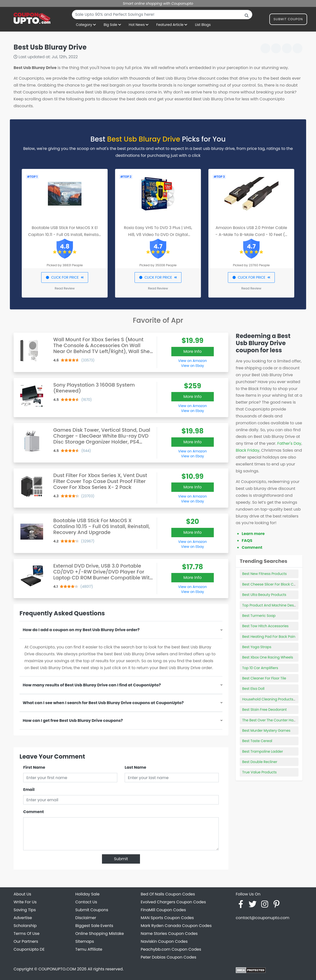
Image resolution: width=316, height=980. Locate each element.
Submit (121, 859)
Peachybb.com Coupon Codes (171, 949)
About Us (22, 894)
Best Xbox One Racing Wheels (268, 657)
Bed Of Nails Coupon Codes (168, 894)
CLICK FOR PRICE (65, 277)
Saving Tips (25, 910)
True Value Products (259, 772)
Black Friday (247, 450)
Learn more (253, 534)
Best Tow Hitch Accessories (265, 626)
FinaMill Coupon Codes (163, 910)
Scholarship (25, 926)
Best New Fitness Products (264, 574)
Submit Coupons (92, 910)
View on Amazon (193, 361)
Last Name (135, 767)
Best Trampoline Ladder (263, 751)
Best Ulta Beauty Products (264, 595)
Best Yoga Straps (257, 647)
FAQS (247, 541)
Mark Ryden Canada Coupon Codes (176, 926)
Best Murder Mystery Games (266, 731)
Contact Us (86, 902)
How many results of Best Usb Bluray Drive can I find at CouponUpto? (92, 685)
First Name (34, 767)
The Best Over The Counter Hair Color (274, 720)
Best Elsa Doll (253, 689)
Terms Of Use (27, 934)
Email (29, 790)
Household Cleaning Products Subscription (279, 699)
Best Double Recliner (260, 762)
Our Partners (26, 941)
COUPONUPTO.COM (57, 969)
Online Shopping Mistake (100, 934)
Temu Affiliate (89, 949)
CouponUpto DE (29, 949)
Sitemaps (85, 941)
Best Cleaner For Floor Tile (264, 678)
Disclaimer (86, 918)
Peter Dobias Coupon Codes (168, 957)
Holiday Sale (87, 894)
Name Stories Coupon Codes (169, 934)
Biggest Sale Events (94, 926)
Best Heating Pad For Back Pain (269, 637)
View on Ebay (193, 366)
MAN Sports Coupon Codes (167, 918)
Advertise (23, 918)
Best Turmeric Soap (259, 616)
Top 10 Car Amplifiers (260, 668)
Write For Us (25, 902)
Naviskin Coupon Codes (164, 941)
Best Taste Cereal (257, 741)
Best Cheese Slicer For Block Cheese (273, 584)
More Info (193, 351)
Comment (33, 812)
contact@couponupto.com (263, 918)
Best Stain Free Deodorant (264, 710)
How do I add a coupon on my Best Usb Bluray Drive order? (81, 630)
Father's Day (289, 443)
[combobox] (162, 15)
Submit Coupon (288, 20)
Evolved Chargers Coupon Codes (173, 902)
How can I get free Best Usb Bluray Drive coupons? (73, 721)
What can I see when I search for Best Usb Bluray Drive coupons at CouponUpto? (103, 703)
